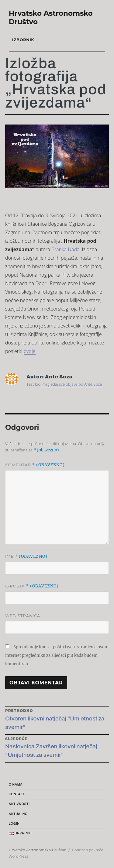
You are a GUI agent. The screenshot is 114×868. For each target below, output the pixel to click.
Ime (26, 556)
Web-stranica (23, 616)
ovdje (30, 351)
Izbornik (23, 40)
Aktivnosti (19, 804)
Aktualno (18, 814)
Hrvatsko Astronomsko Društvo (38, 850)
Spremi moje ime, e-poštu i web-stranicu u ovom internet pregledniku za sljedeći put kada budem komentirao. (57, 655)
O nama (16, 785)
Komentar (35, 465)
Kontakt (17, 794)
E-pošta (32, 586)
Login (14, 824)
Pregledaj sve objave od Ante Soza (72, 384)
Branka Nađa (66, 249)
